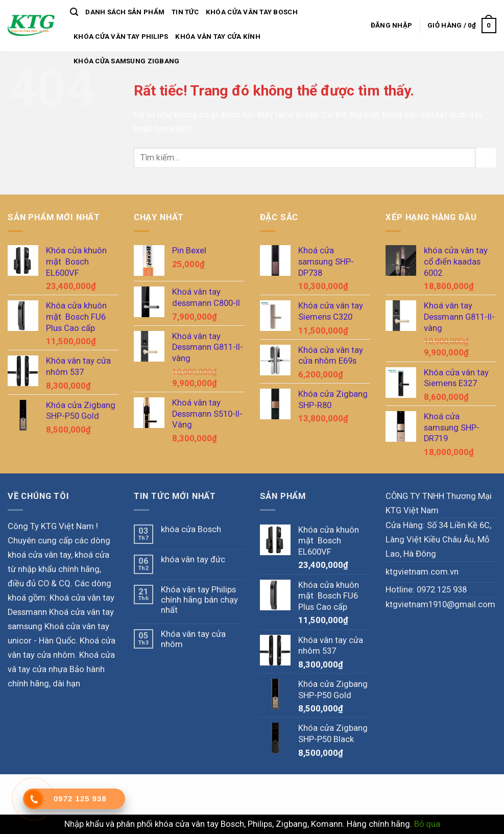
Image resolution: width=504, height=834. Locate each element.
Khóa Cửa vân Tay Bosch (252, 12)
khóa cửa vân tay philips (121, 37)
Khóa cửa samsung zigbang (126, 61)
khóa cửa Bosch (191, 529)
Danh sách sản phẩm (125, 12)
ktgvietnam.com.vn (422, 572)
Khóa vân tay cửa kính (218, 37)
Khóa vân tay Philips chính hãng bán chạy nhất (199, 600)
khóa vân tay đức (193, 559)
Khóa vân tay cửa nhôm (193, 639)
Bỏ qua (427, 824)
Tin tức (185, 12)
